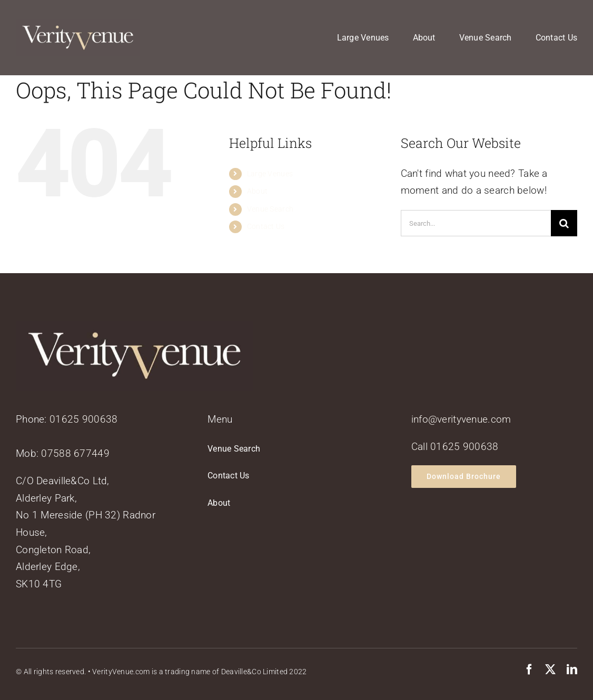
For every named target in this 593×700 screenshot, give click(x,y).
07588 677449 (75, 453)
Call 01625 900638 (455, 447)
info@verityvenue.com (461, 419)
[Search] (564, 223)
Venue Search (270, 209)
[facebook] (529, 669)
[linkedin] (572, 669)
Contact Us (266, 226)
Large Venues (270, 174)
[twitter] (550, 669)
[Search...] (476, 223)
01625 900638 (83, 419)
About (257, 191)
